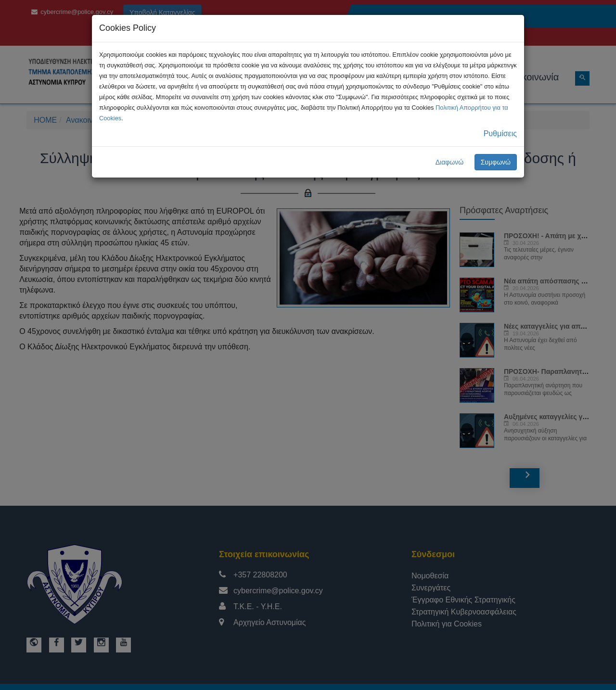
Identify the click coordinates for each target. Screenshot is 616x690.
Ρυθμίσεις (500, 134)
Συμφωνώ (496, 162)
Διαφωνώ (450, 162)
